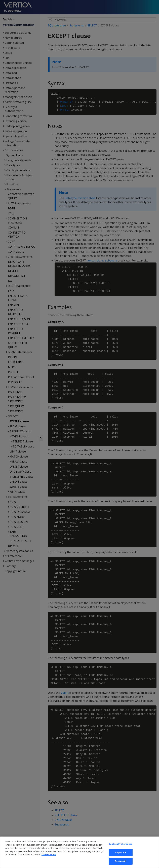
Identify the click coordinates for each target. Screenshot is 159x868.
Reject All (121, 857)
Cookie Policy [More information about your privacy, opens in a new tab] (49, 859)
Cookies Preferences (121, 849)
